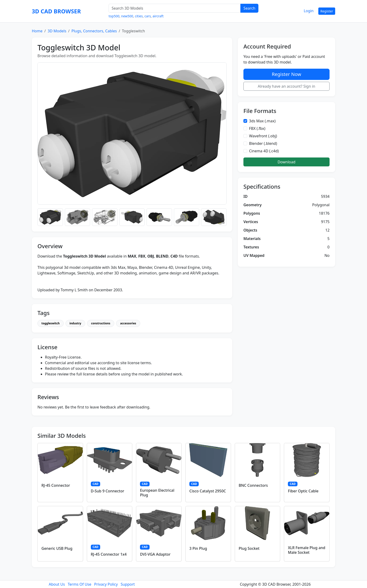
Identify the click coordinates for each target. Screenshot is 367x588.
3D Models (57, 31)
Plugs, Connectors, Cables (94, 31)
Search (249, 8)
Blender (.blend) (263, 143)
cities (139, 16)
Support (128, 584)
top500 (114, 16)
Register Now (286, 74)
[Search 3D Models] (175, 8)
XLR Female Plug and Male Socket (307, 550)
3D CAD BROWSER (56, 11)
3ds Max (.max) (262, 121)
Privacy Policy (106, 584)
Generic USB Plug (57, 548)
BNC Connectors (253, 485)
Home (37, 31)
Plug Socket (249, 548)
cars (148, 16)
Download (286, 162)
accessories (128, 323)
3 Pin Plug (198, 548)
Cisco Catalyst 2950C (208, 491)
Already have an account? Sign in (286, 86)
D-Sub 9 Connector (108, 491)
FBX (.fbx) (257, 128)
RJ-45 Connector (56, 485)
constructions (101, 323)
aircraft (158, 16)
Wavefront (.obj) (263, 136)
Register (327, 11)
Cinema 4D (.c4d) (264, 151)
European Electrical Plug (157, 492)
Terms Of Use (79, 584)
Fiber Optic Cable (303, 491)
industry (75, 323)
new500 (127, 16)
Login (309, 11)
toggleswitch (51, 323)
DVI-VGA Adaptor (155, 554)
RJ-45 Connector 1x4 (109, 554)
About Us (57, 584)
